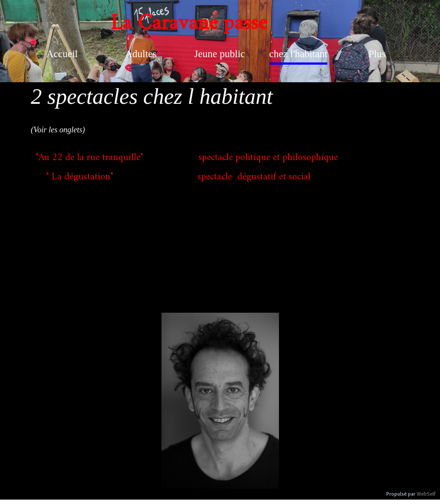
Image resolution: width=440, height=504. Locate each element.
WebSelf (426, 494)
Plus (377, 54)
